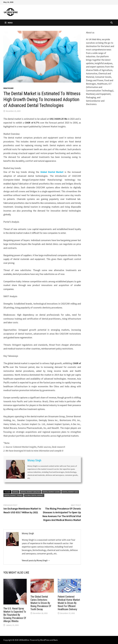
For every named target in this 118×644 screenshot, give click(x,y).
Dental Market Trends (13, 495)
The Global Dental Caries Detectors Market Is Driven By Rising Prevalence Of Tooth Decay (41, 603)
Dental (16, 492)
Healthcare (8, 88)
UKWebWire (24, 640)
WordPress (45, 640)
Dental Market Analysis (30, 492)
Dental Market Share (51, 492)
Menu (9, 23)
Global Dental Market (52, 172)
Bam (56, 640)
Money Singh (34, 460)
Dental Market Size (70, 492)
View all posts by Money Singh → (36, 560)
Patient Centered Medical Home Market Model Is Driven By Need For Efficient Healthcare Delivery (69, 603)
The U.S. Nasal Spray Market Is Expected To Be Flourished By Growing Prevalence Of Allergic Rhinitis (15, 615)
